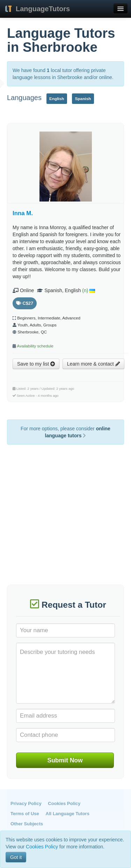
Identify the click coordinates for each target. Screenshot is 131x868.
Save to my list (36, 364)
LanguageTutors (43, 9)
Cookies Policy (64, 803)
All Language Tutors (68, 814)
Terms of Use (25, 814)
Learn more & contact (93, 364)
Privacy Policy (26, 803)
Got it (16, 857)
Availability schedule (35, 346)
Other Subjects (27, 824)
